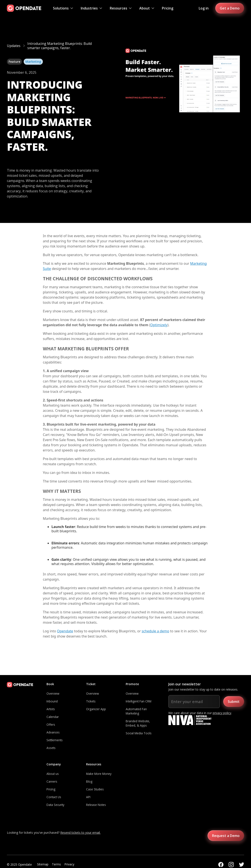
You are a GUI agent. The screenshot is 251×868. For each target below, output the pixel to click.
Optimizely (159, 325)
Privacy (69, 864)
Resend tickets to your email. (80, 833)
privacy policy (222, 713)
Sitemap (43, 864)
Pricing (168, 8)
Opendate (65, 631)
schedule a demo (155, 631)
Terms (56, 864)
